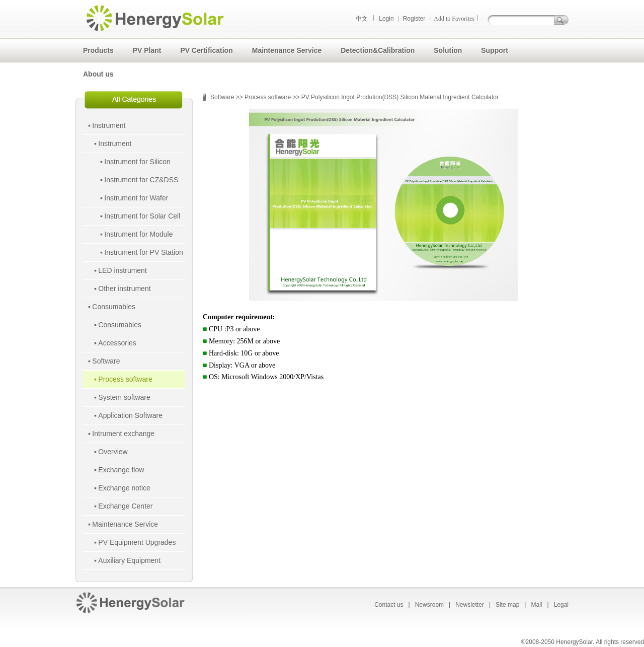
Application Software (130, 415)
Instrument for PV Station (143, 252)
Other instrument (124, 289)
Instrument (109, 125)
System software (124, 397)
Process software (125, 379)
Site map (507, 605)
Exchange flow (121, 470)
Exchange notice (124, 488)
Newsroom (429, 605)
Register (414, 19)
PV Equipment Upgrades (137, 542)
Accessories (117, 343)
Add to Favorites (454, 19)
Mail (536, 605)
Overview (113, 452)
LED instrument (122, 270)
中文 (362, 19)
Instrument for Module (138, 234)
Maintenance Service (125, 524)
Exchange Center (125, 506)
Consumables (114, 307)
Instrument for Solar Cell (142, 216)
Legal (561, 605)
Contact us (389, 605)
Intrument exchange (123, 434)
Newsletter (470, 605)
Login (386, 19)
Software (106, 361)
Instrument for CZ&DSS (141, 180)
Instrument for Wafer (136, 198)
